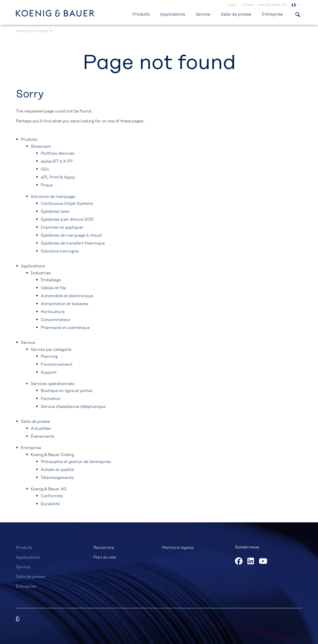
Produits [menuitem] (141, 14)
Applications (28, 557)
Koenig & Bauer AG (272, 5)
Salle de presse (30, 577)
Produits (24, 548)
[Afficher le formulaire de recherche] (298, 14)
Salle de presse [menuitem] (236, 14)
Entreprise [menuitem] (272, 14)
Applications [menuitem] (173, 14)
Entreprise (26, 586)
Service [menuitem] (203, 14)
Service (23, 567)
